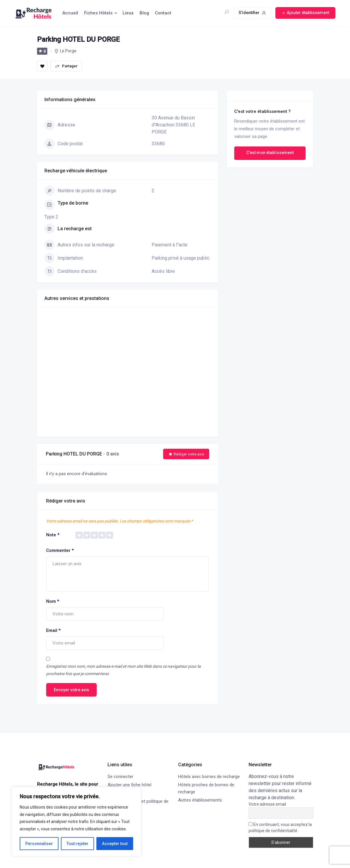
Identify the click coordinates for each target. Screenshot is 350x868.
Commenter (60, 550)
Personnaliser (39, 844)
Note (53, 535)
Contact (163, 13)
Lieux (128, 13)
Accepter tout (115, 844)
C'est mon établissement (270, 153)
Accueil (70, 13)
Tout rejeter (77, 844)
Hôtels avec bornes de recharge (209, 777)
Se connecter (120, 777)
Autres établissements (200, 800)
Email (53, 630)
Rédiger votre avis (186, 454)
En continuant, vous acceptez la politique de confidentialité (280, 828)
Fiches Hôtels (98, 13)
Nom (53, 601)
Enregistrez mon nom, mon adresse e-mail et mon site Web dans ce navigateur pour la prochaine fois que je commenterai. (123, 670)
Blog (144, 13)
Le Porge (68, 51)
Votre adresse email (267, 804)
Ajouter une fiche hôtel (129, 785)
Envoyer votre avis (71, 690)
